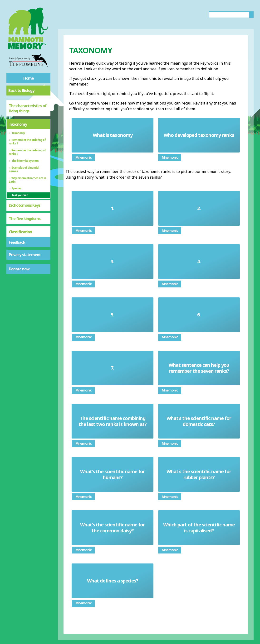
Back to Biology (21, 91)
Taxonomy (18, 124)
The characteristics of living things (28, 108)
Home (29, 78)
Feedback (17, 242)
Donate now (19, 269)
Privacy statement (25, 255)
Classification (20, 232)
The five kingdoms (25, 219)
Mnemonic (83, 157)
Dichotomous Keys (25, 205)
